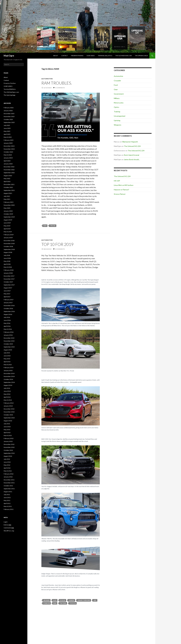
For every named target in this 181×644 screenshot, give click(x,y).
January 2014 (8, 406)
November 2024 (9, 149)
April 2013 (7, 433)
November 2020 (9, 205)
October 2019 (8, 214)
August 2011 (8, 492)
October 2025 (8, 119)
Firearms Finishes (77, 56)
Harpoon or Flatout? (121, 190)
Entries (7, 525)
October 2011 (8, 486)
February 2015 (9, 368)
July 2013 (7, 424)
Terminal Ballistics (105, 56)
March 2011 (8, 506)
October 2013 (8, 415)
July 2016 (7, 317)
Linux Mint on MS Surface (124, 185)
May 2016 (7, 323)
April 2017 (7, 297)
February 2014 (9, 403)
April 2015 (7, 362)
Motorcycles (119, 103)
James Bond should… (132, 159)
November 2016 (9, 306)
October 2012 (8, 450)
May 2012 (7, 465)
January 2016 (8, 335)
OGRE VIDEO (91, 56)
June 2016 (7, 320)
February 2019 (9, 235)
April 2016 (7, 326)
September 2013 (9, 418)
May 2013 (7, 430)
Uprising (117, 120)
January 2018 (8, 273)
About (56, 56)
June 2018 (7, 258)
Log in (6, 522)
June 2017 (7, 291)
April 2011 (7, 503)
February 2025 (9, 140)
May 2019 (7, 226)
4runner (47, 600)
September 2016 (9, 311)
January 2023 (8, 164)
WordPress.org (9, 531)
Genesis (71, 600)
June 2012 (7, 462)
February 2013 (9, 438)
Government (119, 94)
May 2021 (7, 199)
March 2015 (8, 365)
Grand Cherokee (84, 600)
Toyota (73, 603)
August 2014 (8, 385)
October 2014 (8, 379)
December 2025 (9, 114)
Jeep (95, 600)
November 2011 (9, 483)
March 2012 (8, 471)
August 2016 (8, 314)
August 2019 (8, 220)
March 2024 (8, 155)
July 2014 (7, 388)
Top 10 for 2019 (57, 244)
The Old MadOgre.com (124, 56)
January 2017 (8, 303)
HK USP (117, 181)
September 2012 (9, 453)
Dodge (63, 600)
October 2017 (8, 282)
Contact (65, 56)
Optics (116, 107)
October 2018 (8, 246)
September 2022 (9, 173)
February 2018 (9, 270)
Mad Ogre (9, 56)
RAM (45, 226)
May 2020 (7, 208)
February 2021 (9, 202)
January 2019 (8, 238)
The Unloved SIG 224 (132, 146)
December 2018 (9, 241)
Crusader (117, 81)
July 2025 (7, 125)
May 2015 (7, 359)
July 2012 (7, 459)
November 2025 (9, 116)
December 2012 (9, 444)
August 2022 (8, 176)
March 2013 (8, 435)
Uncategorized (120, 116)
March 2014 (8, 400)
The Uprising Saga (141, 56)
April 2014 (7, 397)
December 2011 (9, 480)
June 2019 (7, 223)
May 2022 (7, 179)
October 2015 (8, 344)
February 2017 (9, 300)
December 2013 (9, 409)
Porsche (47, 603)
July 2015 (7, 353)
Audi (55, 600)
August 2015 (8, 350)
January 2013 (8, 441)
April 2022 (7, 181)
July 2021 (7, 196)
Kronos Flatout (120, 194)
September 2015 (9, 347)
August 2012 (8, 456)
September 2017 (9, 285)
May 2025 (7, 131)
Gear (116, 89)
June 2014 (7, 391)
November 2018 (9, 243)
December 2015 (9, 338)
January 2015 (8, 370)
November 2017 (9, 279)
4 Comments (60, 249)
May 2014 (7, 394)
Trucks (53, 226)
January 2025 (8, 143)
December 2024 (9, 146)
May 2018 (7, 261)
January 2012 (8, 477)
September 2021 (9, 190)
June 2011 (7, 497)
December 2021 (9, 184)
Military (117, 98)
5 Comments (60, 88)
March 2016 (8, 329)
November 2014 (9, 376)
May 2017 (7, 294)
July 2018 (7, 255)
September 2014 (9, 382)
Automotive (47, 79)
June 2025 (7, 128)
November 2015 (9, 341)
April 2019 (7, 229)
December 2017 (9, 276)
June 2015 (7, 356)
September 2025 (9, 122)
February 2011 (9, 509)
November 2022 (9, 170)
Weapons (118, 125)
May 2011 (7, 500)
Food (116, 85)
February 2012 (9, 474)
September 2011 (9, 489)
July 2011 (7, 495)
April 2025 (7, 134)
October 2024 (8, 152)
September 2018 (9, 249)
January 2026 (8, 111)
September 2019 (9, 217)
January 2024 (8, 158)
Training (117, 112)
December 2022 (9, 167)
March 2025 (8, 137)
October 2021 (8, 187)
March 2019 (8, 232)
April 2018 (7, 264)
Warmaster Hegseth (130, 142)
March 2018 (8, 267)
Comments (9, 528)
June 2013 (7, 427)
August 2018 (8, 252)
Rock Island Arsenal (132, 155)
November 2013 (9, 412)
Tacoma (63, 603)
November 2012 (9, 447)
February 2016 (9, 332)
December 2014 (9, 373)
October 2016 (8, 308)
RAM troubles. (57, 83)
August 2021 (8, 193)
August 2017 (8, 288)
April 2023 (7, 161)
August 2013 (8, 421)
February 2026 (9, 108)
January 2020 (8, 211)
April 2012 (7, 468)
